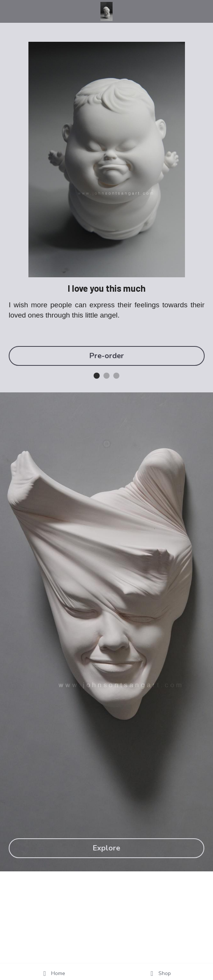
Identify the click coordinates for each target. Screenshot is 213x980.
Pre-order (106, 356)
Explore (106, 848)
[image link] (107, 11)
